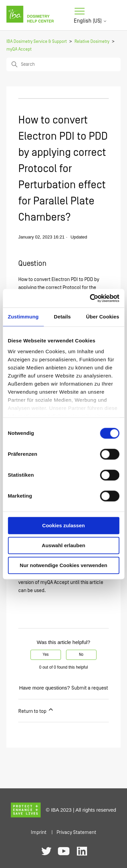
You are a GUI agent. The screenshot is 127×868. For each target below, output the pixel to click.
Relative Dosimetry (92, 42)
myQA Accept (19, 49)
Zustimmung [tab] (23, 317)
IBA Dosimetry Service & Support (37, 42)
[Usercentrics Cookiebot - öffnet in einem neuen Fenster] (90, 298)
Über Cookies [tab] (103, 317)
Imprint (39, 832)
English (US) (90, 21)
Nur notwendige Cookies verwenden (63, 565)
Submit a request (90, 688)
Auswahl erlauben (63, 545)
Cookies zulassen (64, 525)
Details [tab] (62, 317)
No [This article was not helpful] (81, 655)
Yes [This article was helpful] (46, 655)
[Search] (64, 64)
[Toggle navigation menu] (80, 11)
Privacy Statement (76, 832)
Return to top (36, 710)
